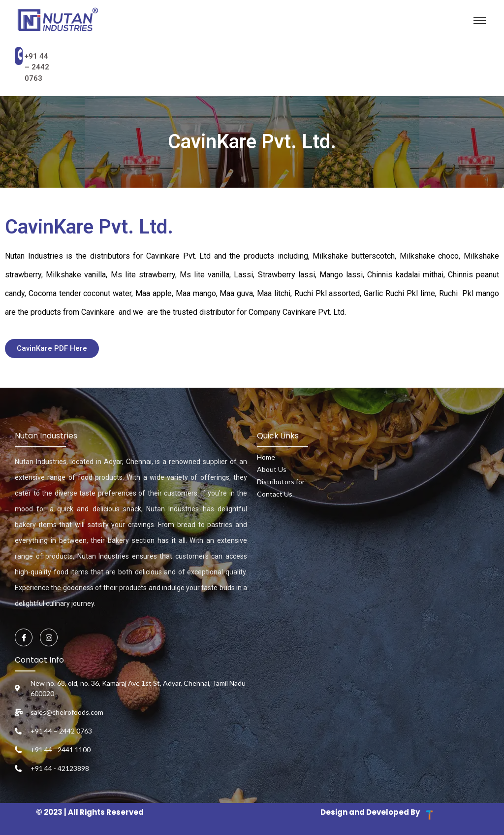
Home (266, 457)
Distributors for (281, 482)
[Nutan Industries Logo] (58, 20)
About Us (272, 469)
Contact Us (275, 494)
